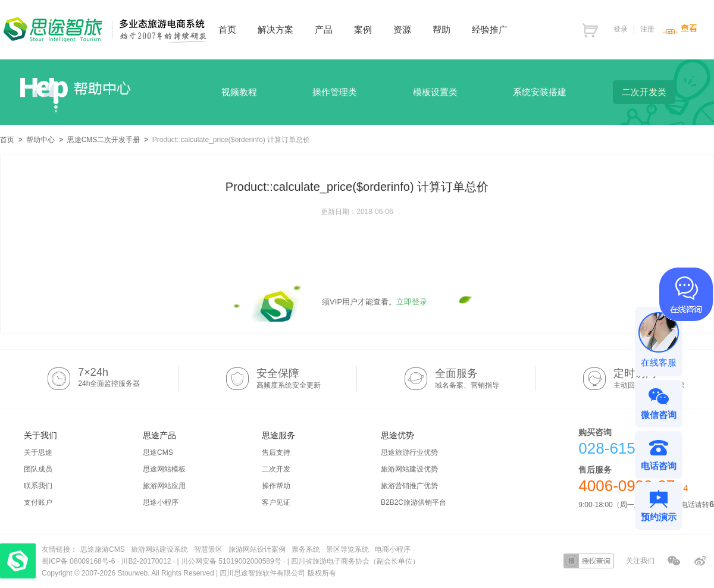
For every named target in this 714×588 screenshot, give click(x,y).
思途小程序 (161, 502)
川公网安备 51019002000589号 (231, 561)
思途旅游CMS (103, 549)
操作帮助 (276, 486)
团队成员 (38, 469)
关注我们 (640, 561)
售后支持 (276, 452)
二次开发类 (644, 92)
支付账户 (38, 502)
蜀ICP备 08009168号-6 (79, 561)
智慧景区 (208, 549)
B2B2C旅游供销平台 (414, 502)
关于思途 (38, 452)
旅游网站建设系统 (159, 549)
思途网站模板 (164, 469)
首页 (7, 140)
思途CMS (158, 452)
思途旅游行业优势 (409, 452)
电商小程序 (393, 549)
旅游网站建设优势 (409, 469)
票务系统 (306, 549)
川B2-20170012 (147, 561)
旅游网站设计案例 (257, 549)
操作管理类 (335, 92)
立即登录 (412, 302)
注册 (647, 29)
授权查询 (589, 561)
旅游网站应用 (164, 486)
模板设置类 (435, 92)
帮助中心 (40, 140)
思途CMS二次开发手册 (104, 140)
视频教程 (239, 92)
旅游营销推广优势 (409, 486)
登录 (621, 29)
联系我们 (38, 486)
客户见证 (276, 502)
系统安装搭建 (540, 92)
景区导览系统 (347, 549)
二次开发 (276, 469)
